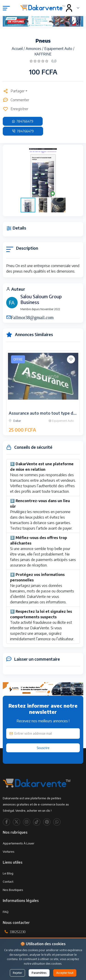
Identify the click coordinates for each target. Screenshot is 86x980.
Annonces (34, 49)
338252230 (18, 946)
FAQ (6, 925)
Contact (8, 895)
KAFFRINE (43, 54)
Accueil (18, 49)
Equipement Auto (59, 49)
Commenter (16, 100)
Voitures (9, 865)
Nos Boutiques (13, 904)
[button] (76, 173)
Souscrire (43, 748)
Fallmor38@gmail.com (32, 317)
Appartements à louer (19, 857)
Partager (14, 91)
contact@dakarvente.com (29, 956)
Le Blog (8, 887)
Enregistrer (15, 109)
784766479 (23, 121)
